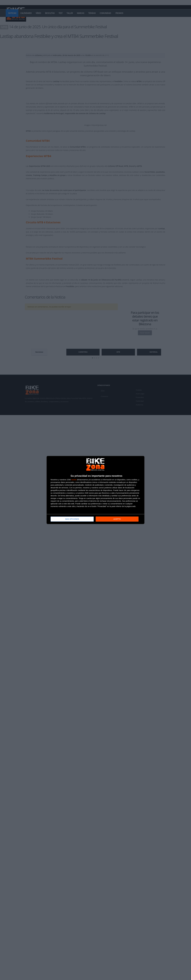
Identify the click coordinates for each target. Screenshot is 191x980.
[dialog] (95, 490)
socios (74, 480)
